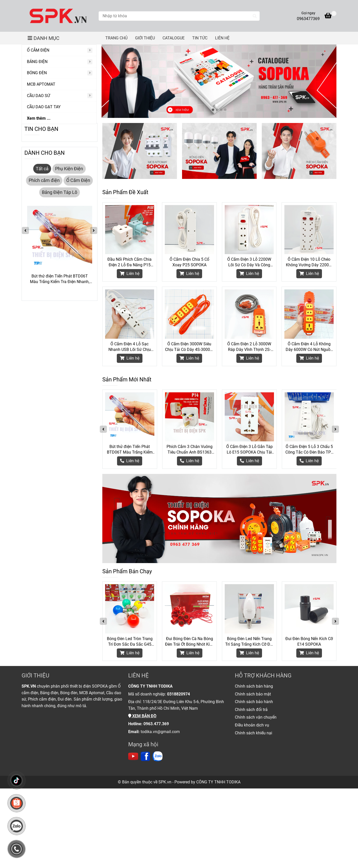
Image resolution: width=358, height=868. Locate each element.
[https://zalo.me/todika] (158, 756)
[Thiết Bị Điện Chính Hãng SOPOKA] (58, 16)
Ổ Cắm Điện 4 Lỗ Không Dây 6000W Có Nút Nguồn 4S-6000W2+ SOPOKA (309, 347)
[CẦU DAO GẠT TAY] (59, 107)
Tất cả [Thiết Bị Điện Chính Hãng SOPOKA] (42, 169)
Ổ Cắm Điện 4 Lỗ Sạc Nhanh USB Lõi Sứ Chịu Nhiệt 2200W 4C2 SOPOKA (130, 347)
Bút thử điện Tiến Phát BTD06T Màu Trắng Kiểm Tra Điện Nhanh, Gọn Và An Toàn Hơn (130, 450)
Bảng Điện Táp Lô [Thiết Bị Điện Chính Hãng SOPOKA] (60, 192)
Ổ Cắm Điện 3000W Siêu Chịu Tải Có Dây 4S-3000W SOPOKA (189, 347)
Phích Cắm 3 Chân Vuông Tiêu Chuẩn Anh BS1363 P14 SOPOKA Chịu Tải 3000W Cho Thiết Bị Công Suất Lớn (190, 450)
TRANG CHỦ (116, 38)
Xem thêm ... (39, 118)
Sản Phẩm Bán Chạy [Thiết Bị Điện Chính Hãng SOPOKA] (127, 571)
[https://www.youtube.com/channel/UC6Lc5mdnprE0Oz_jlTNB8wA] (133, 756)
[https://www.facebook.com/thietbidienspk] (145, 756)
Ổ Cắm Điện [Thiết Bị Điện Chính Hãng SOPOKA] (78, 180)
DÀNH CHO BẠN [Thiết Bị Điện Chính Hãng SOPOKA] (45, 153)
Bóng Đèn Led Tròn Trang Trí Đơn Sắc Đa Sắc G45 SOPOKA (130, 642)
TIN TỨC (200, 38)
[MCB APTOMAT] (59, 84)
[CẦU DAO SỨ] (59, 96)
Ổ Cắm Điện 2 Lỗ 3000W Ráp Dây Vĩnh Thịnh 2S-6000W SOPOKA (249, 347)
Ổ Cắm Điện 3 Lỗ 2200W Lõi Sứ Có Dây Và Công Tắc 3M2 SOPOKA (249, 262)
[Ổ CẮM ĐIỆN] (59, 50)
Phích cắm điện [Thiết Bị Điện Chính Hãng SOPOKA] (44, 180)
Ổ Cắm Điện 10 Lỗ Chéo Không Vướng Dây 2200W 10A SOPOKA (309, 262)
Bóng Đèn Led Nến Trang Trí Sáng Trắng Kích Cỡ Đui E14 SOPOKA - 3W (249, 642)
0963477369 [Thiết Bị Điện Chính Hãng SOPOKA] (308, 19)
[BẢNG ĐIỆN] (59, 62)
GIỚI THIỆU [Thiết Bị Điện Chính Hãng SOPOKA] (35, 676)
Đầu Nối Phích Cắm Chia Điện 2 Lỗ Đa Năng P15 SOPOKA (129, 262)
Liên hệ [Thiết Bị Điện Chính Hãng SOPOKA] (130, 274)
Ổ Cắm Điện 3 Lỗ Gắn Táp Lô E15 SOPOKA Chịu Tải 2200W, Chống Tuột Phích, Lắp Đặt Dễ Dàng (249, 450)
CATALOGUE (174, 38)
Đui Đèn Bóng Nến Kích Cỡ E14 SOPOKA (309, 641)
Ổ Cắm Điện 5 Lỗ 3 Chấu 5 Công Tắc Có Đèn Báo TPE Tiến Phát (309, 450)
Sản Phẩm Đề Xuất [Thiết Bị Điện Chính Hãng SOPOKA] (125, 192)
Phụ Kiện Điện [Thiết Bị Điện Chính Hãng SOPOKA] (69, 169)
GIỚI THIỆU (145, 38)
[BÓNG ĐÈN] (59, 73)
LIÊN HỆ (222, 38)
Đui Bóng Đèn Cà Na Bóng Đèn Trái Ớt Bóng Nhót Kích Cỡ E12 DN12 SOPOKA (190, 642)
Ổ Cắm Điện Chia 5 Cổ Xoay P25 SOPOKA (189, 262)
